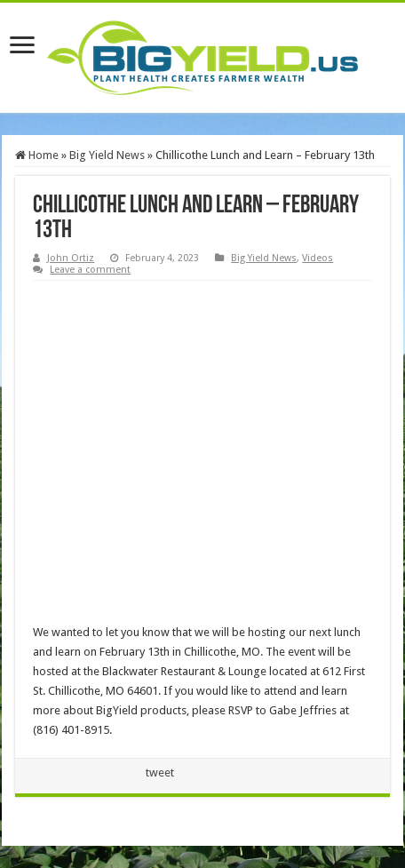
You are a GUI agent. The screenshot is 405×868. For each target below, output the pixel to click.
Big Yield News (107, 155)
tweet (160, 772)
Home (37, 155)
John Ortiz (71, 258)
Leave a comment (90, 270)
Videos (318, 258)
